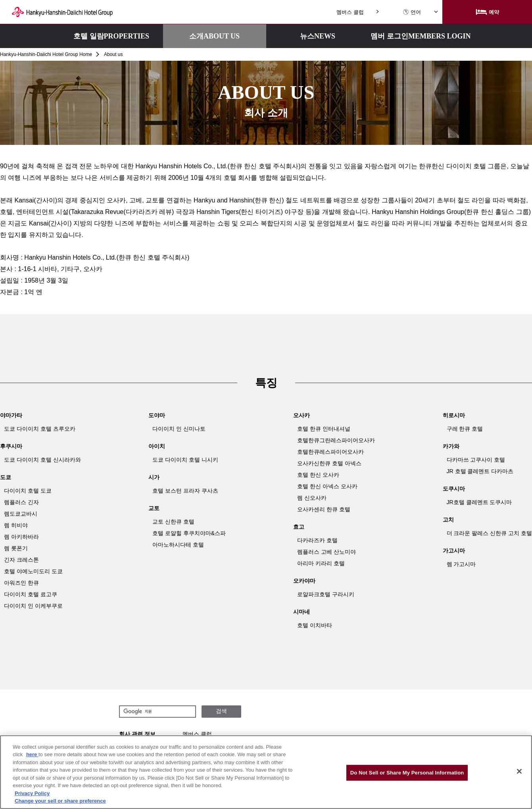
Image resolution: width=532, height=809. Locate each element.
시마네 (302, 612)
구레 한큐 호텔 (465, 429)
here (32, 754)
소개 (214, 36)
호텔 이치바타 (315, 625)
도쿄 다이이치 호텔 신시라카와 (42, 460)
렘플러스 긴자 (21, 502)
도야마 (157, 415)
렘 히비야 (16, 525)
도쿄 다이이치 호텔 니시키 (185, 460)
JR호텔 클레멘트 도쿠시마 (479, 502)
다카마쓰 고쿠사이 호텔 (476, 460)
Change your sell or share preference (60, 801)
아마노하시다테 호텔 (178, 545)
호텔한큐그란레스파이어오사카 (336, 440)
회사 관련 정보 (137, 734)
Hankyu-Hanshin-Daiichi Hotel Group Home (46, 54)
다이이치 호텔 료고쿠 (31, 594)
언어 (412, 12)
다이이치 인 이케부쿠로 (33, 606)
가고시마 (454, 551)
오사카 (302, 415)
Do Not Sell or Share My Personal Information (407, 773)
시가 (154, 477)
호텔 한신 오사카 (318, 475)
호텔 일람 (111, 36)
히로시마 (454, 415)
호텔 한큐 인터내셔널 (324, 429)
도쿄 (6, 477)
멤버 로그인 (421, 36)
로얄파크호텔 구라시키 (326, 594)
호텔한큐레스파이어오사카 (330, 452)
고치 (448, 520)
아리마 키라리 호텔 (321, 563)
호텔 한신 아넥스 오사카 (327, 486)
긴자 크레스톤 (21, 560)
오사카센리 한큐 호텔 (324, 509)
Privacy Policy (32, 793)
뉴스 (318, 36)
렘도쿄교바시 (21, 514)
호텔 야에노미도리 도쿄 (33, 571)
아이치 (157, 446)
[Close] (519, 771)
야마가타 (11, 415)
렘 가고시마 (461, 564)
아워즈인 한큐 (21, 583)
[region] (266, 772)
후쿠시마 (11, 446)
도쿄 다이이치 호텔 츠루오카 (40, 429)
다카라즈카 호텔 (317, 540)
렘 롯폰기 (16, 548)
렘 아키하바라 (21, 537)
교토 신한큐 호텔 (173, 522)
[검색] (157, 712)
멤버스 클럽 (350, 12)
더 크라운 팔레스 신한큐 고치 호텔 (489, 533)
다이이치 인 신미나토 (179, 429)
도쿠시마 (454, 489)
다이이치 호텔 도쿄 (28, 491)
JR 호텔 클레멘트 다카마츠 (480, 471)
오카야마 (304, 581)
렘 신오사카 (312, 498)
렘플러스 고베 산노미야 (326, 552)
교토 (154, 508)
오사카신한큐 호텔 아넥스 (329, 463)
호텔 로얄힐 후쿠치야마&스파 (189, 533)
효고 (299, 527)
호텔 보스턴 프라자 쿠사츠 (185, 491)
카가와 (451, 446)
